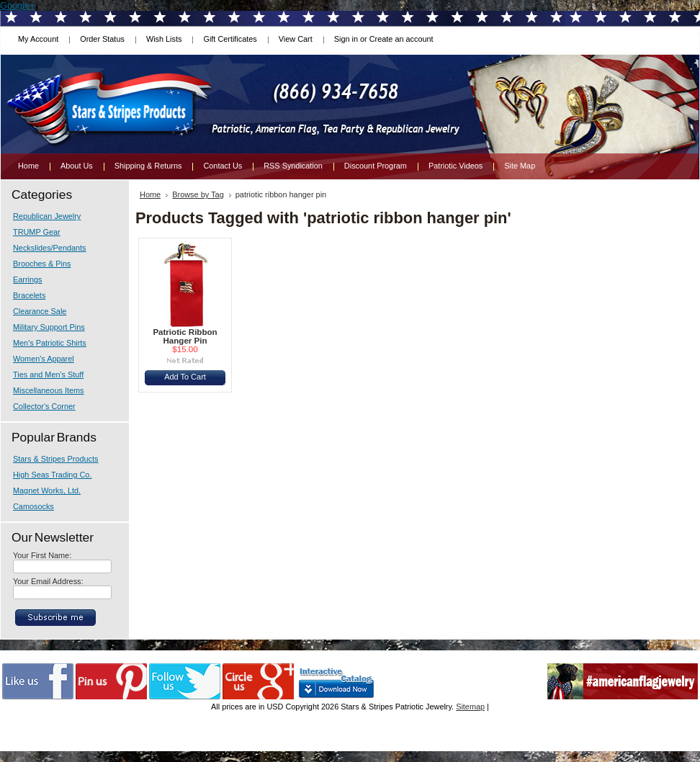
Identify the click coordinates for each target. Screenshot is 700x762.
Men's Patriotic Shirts (50, 343)
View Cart (296, 39)
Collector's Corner (44, 406)
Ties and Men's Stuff (48, 375)
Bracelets (29, 295)
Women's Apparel (44, 359)
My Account (38, 39)
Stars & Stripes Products (55, 459)
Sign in (346, 39)
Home (150, 194)
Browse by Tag (198, 194)
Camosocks (33, 506)
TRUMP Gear (37, 232)
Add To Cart (185, 377)
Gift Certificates (230, 39)
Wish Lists (164, 39)
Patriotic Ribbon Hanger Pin (185, 336)
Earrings (28, 279)
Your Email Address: (48, 581)
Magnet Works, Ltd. (47, 490)
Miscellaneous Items (49, 390)
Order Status (102, 39)
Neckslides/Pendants (50, 248)
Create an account (401, 39)
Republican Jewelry (47, 216)
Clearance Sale (40, 311)
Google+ (18, 5)
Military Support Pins (49, 327)
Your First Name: (42, 555)
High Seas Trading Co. (52, 475)
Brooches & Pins (42, 264)
